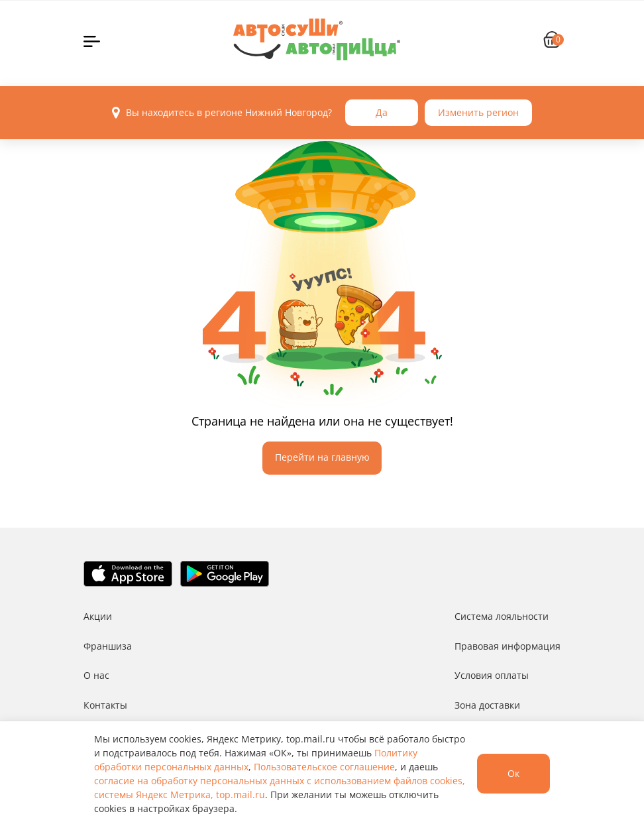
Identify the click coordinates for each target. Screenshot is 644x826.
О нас (96, 675)
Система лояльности (502, 616)
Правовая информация (508, 646)
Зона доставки (487, 705)
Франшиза (108, 646)
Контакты (105, 705)
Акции (98, 616)
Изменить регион (478, 112)
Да (382, 112)
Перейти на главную (322, 457)
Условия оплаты (492, 675)
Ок (513, 773)
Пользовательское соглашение (324, 767)
